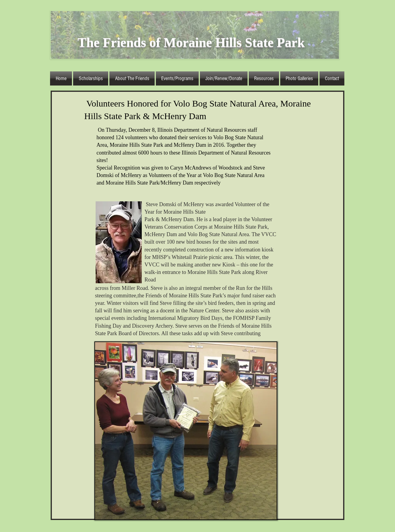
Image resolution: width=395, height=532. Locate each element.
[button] (132, 78)
